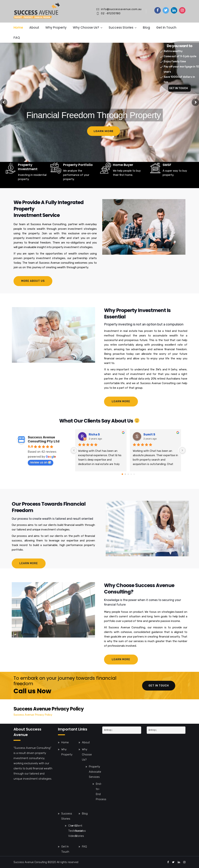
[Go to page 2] (128, 474)
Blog (146, 28)
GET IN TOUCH (179, 88)
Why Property (56, 28)
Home (18, 28)
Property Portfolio (78, 185)
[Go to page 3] (131, 474)
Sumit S (149, 434)
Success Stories (121, 28)
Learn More (104, 131)
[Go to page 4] (134, 474)
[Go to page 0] (122, 474)
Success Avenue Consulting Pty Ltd (44, 439)
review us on (41, 462)
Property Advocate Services (95, 772)
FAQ (17, 38)
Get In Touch (166, 28)
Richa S (94, 434)
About (34, 28)
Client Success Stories (80, 831)
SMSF (167, 181)
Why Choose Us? (86, 28)
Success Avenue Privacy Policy (33, 715)
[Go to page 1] (125, 474)
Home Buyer (123, 181)
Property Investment (28, 187)
